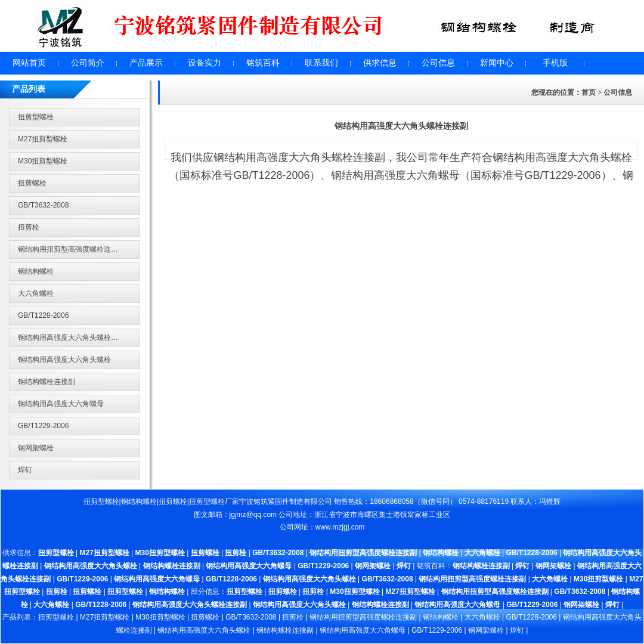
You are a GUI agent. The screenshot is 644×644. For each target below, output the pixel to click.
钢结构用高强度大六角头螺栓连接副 (75, 338)
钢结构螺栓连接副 (47, 382)
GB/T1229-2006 (43, 426)
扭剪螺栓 (32, 183)
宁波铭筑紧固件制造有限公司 (286, 501)
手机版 (555, 63)
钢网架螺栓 (36, 448)
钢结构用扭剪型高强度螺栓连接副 (72, 249)
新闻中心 (497, 63)
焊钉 (25, 470)
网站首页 (29, 63)
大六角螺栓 (36, 293)
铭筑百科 (263, 63)
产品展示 (146, 63)
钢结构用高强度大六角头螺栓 (64, 360)
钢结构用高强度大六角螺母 (61, 404)
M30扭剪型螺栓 (43, 161)
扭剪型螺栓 (36, 117)
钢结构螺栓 (36, 271)
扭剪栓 (29, 227)
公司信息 (438, 63)
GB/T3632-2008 (43, 205)
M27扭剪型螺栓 (43, 139)
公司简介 (88, 63)
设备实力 (205, 63)
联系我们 (321, 63)
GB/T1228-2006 (43, 315)
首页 (589, 92)
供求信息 (380, 63)
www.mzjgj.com (340, 527)
